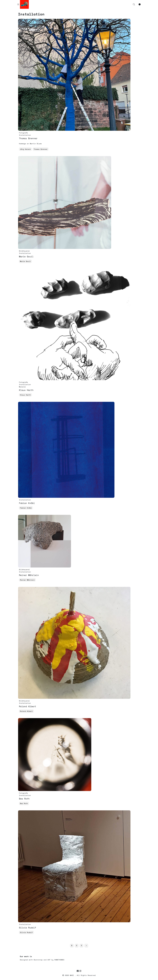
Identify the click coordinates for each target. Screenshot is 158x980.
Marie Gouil (25, 261)
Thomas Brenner (41, 149)
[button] (134, 4)
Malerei (22, 387)
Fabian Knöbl (26, 508)
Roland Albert (26, 711)
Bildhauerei (24, 251)
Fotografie (23, 133)
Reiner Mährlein (27, 580)
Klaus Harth (25, 395)
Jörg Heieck (25, 149)
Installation (25, 135)
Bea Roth (24, 803)
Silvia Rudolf (26, 932)
